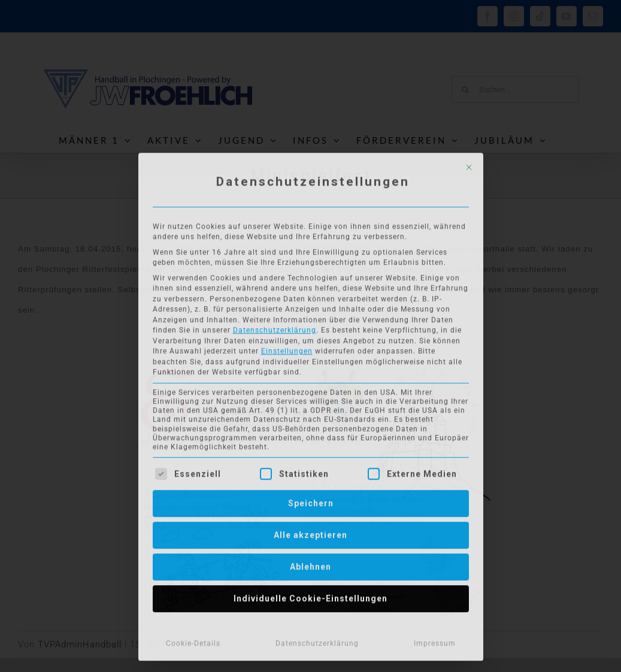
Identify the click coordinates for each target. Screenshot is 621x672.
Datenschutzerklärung (275, 328)
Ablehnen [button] (310, 564)
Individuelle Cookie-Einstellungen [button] (310, 596)
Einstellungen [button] (287, 349)
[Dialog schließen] (469, 165)
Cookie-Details (193, 641)
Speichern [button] (311, 501)
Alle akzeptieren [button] (310, 532)
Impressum (435, 641)
